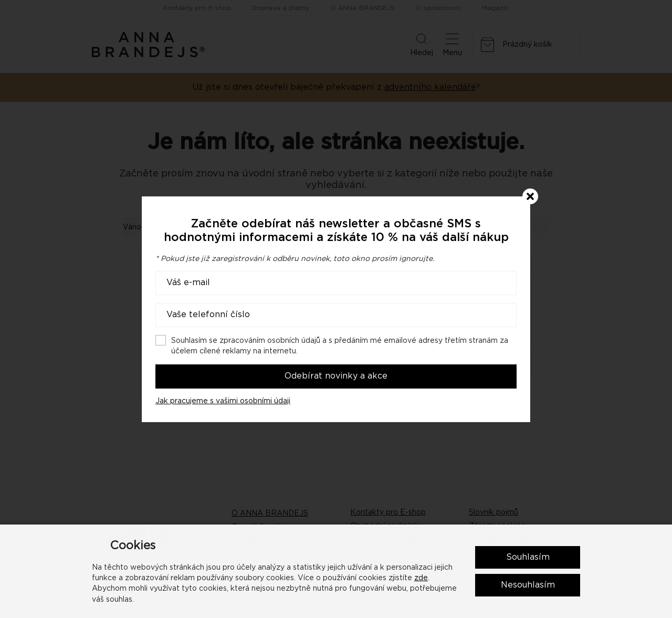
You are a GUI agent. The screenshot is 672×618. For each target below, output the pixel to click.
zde (421, 578)
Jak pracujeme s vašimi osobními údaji (223, 401)
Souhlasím (528, 557)
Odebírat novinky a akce (336, 376)
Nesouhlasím (528, 585)
